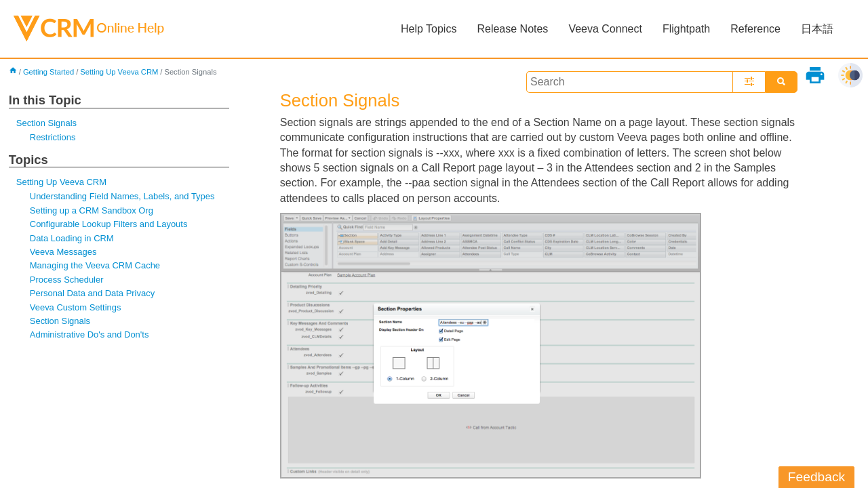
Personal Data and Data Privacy (92, 293)
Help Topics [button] (429, 29)
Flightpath (686, 29)
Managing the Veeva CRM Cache (95, 265)
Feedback (816, 477)
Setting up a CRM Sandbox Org (92, 210)
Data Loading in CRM (72, 238)
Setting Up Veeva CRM (119, 72)
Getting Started (48, 72)
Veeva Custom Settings (76, 307)
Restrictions (53, 137)
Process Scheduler (67, 280)
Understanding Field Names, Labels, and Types (122, 196)
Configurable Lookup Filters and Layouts (109, 224)
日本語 (817, 29)
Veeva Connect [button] (605, 29)
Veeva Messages (63, 252)
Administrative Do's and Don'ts (90, 334)
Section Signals (46, 123)
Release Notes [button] (512, 29)
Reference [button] (755, 29)
